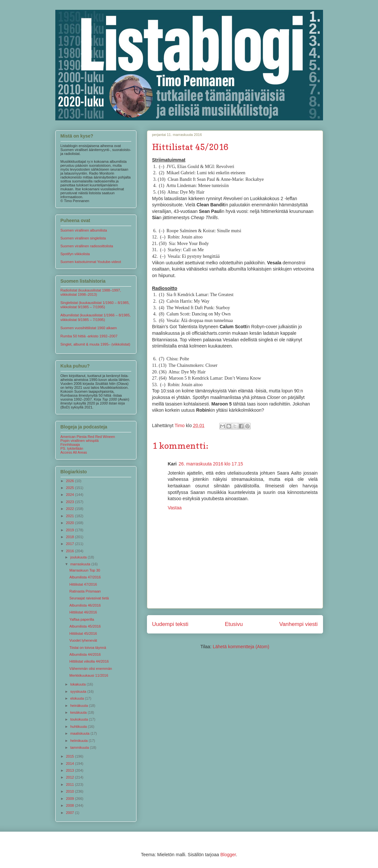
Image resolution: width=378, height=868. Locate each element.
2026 (71, 481)
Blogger (228, 855)
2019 (71, 530)
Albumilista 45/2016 (85, 626)
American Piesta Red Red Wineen (88, 437)
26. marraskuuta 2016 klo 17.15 (211, 464)
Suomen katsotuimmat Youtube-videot (91, 262)
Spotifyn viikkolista (75, 254)
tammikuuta (80, 747)
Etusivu (234, 624)
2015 (71, 756)
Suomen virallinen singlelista (83, 238)
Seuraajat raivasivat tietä (89, 598)
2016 (71, 551)
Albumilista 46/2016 (85, 605)
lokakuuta (79, 684)
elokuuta (78, 698)
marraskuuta (81, 564)
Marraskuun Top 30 (85, 570)
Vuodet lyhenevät (83, 640)
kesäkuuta (79, 712)
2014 (71, 764)
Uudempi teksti (170, 624)
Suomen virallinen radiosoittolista (87, 246)
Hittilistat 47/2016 (83, 584)
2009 (71, 799)
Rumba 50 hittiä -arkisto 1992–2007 (89, 336)
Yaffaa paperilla (82, 619)
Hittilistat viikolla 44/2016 (89, 661)
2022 (71, 509)
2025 (71, 488)
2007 (71, 813)
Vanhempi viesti (298, 624)
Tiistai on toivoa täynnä (88, 648)
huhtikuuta (79, 726)
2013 (71, 770)
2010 (71, 791)
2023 (71, 502)
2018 (71, 537)
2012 (71, 777)
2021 (71, 516)
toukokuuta (80, 719)
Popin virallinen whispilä (80, 441)
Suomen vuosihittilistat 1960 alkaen (89, 328)
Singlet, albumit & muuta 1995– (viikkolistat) (95, 344)
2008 (71, 805)
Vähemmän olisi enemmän (91, 669)
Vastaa (175, 508)
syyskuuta (79, 691)
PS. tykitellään (72, 448)
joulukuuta (79, 557)
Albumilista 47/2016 (85, 577)
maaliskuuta (81, 733)
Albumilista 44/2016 (85, 654)
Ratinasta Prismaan (85, 591)
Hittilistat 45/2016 (83, 633)
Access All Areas (74, 452)
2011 (71, 784)
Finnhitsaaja (70, 444)
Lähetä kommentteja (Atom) (241, 647)
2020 (71, 523)
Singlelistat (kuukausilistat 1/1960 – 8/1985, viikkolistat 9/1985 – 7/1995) (95, 305)
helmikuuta (80, 741)
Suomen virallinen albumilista (84, 230)
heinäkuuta (80, 706)
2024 (71, 495)
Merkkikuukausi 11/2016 (89, 675)
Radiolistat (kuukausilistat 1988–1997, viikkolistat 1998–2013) (91, 292)
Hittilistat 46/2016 (83, 612)
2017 (71, 544)
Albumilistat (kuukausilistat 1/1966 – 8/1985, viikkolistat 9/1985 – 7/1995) (96, 317)
